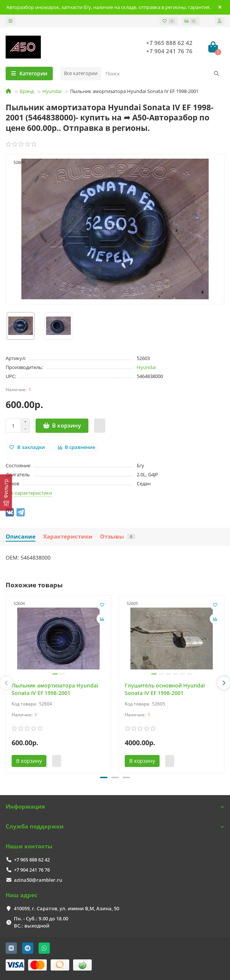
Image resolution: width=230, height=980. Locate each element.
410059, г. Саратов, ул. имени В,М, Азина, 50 (66, 908)
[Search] (163, 74)
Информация (115, 807)
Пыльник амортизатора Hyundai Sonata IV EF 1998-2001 (55, 689)
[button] (104, 777)
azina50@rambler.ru (38, 880)
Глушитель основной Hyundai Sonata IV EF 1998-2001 (165, 689)
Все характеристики (29, 493)
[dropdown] (10, 21)
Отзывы (118, 537)
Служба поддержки (115, 826)
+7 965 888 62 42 (169, 43)
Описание (21, 537)
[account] (220, 21)
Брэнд (27, 91)
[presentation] (6, 683)
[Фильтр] (6, 492)
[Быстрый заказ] (100, 426)
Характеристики (68, 537)
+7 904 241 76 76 (169, 51)
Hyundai (52, 91)
